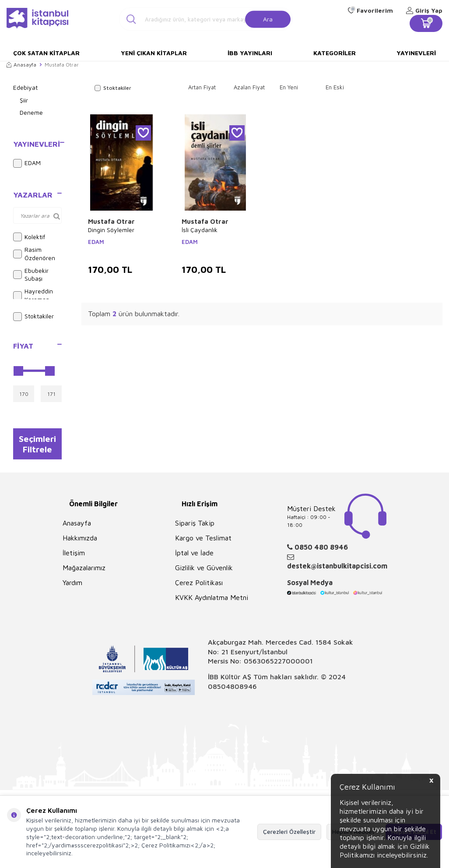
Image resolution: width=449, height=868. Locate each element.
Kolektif (29, 237)
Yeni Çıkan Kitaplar (154, 53)
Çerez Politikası (199, 586)
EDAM (27, 163)
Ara (268, 19)
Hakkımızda (80, 541)
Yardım (72, 586)
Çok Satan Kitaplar (46, 53)
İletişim (74, 556)
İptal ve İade (194, 556)
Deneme (31, 112)
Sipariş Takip (195, 526)
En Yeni (289, 87)
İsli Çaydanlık (200, 230)
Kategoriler (335, 53)
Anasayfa (21, 65)
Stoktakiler (33, 317)
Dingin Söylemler (111, 230)
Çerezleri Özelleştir (289, 831)
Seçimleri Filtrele (37, 445)
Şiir (24, 100)
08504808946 (232, 689)
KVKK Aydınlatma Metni (212, 600)
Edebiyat (25, 87)
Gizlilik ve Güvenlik (204, 571)
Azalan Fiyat (249, 87)
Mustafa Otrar (111, 221)
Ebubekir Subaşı (31, 275)
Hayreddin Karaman (33, 295)
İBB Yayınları (250, 53)
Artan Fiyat (202, 87)
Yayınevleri (416, 53)
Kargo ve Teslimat (203, 541)
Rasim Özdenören (34, 254)
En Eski (335, 87)
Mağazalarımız (84, 571)
